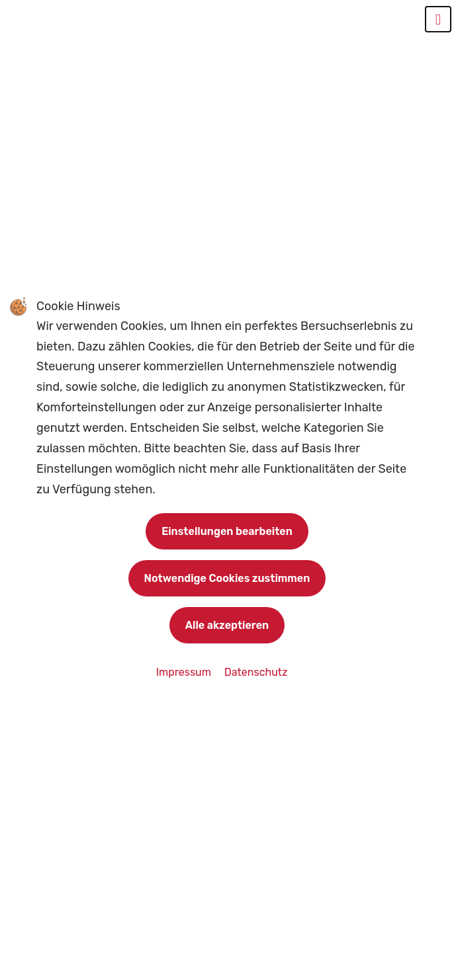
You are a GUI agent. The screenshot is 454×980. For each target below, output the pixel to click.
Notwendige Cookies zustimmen (227, 578)
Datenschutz (256, 672)
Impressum (185, 672)
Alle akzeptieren (227, 625)
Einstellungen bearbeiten (227, 531)
